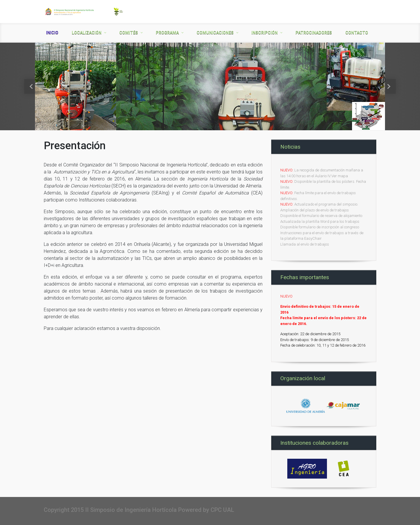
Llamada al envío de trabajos (305, 244)
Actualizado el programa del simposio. (326, 204)
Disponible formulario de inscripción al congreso (320, 227)
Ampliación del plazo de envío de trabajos (315, 210)
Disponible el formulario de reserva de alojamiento (321, 216)
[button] (32, 86)
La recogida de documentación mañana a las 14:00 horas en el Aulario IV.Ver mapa (322, 173)
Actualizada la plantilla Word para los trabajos (320, 221)
